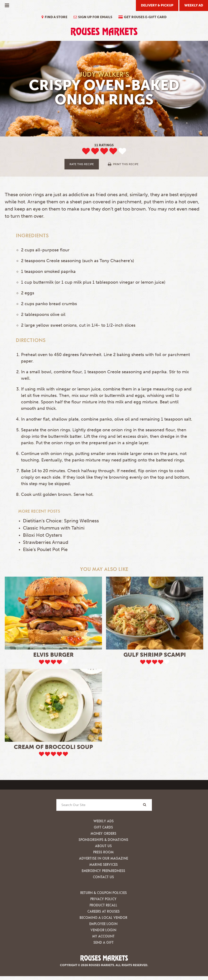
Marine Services (104, 864)
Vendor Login (103, 930)
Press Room (103, 852)
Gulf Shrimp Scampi (155, 655)
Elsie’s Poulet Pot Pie (45, 549)
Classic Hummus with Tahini (54, 528)
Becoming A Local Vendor (103, 918)
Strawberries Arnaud (46, 542)
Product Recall (103, 905)
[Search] (145, 805)
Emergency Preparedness (103, 871)
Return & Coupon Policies (104, 893)
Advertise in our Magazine (104, 858)
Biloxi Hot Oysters (43, 535)
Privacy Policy (103, 899)
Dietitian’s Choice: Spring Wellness (61, 521)
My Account (103, 936)
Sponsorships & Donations (103, 840)
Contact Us (103, 877)
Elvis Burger (53, 655)
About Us (103, 846)
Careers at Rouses (104, 911)
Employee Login (103, 924)
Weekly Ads (104, 821)
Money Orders (103, 833)
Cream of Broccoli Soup (53, 747)
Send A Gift (104, 942)
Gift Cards (103, 827)
